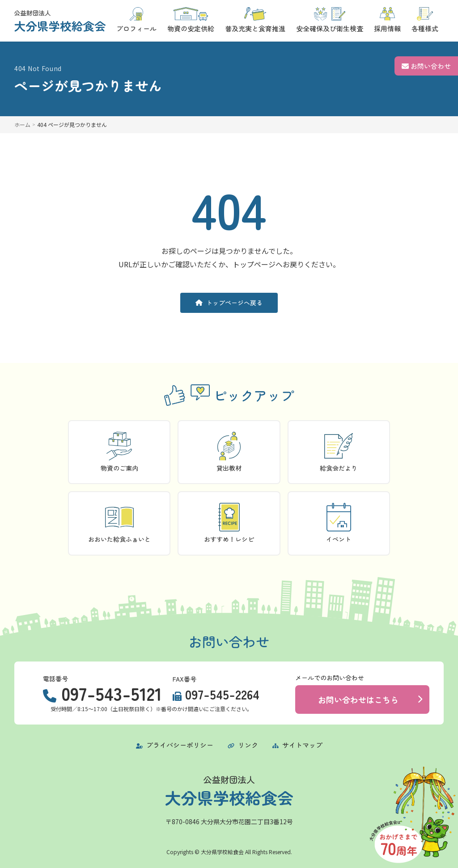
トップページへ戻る (229, 303)
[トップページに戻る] (60, 21)
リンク (243, 745)
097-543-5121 (112, 693)
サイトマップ (297, 745)
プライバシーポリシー (175, 745)
